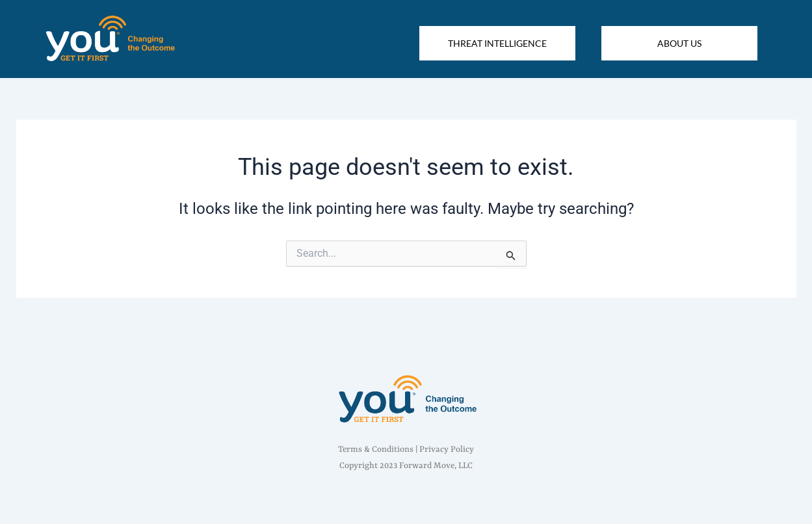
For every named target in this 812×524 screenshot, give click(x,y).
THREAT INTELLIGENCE (497, 43)
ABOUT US (679, 43)
